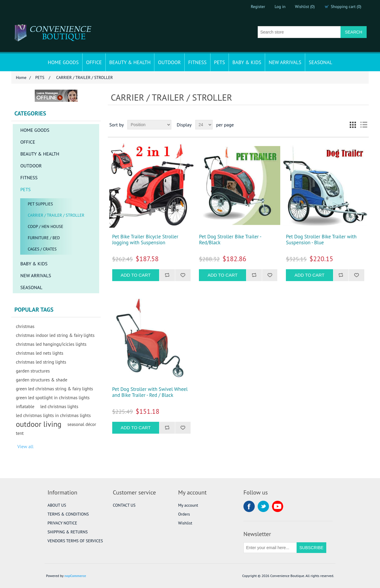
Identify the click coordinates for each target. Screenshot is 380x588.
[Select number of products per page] (204, 125)
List (364, 125)
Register (258, 7)
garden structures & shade (41, 380)
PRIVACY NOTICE (62, 523)
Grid (353, 125)
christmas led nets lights (39, 353)
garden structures (33, 371)
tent (20, 433)
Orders (184, 514)
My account (188, 505)
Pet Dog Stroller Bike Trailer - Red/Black (230, 240)
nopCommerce (75, 576)
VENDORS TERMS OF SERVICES (75, 541)
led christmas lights (59, 406)
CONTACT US (124, 505)
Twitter (263, 506)
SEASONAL (320, 62)
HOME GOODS (63, 62)
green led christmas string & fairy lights (54, 389)
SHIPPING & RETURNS (68, 532)
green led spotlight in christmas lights (53, 397)
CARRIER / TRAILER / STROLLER (56, 215)
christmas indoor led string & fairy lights (55, 335)
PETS (220, 62)
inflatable (25, 406)
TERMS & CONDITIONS (68, 514)
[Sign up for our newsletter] (270, 548)
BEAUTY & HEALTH (130, 62)
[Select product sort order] (149, 125)
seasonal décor (82, 424)
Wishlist (185, 523)
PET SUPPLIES (40, 204)
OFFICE (94, 62)
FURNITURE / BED (44, 238)
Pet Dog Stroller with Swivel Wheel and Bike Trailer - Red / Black (150, 392)
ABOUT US (57, 505)
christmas (25, 326)
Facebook (249, 506)
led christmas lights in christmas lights (53, 415)
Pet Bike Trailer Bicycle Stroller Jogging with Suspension (145, 240)
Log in (280, 7)
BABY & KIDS (247, 62)
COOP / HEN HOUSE (45, 226)
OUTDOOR (169, 62)
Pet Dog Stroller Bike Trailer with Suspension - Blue (321, 240)
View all (25, 446)
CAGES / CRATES (42, 249)
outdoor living (39, 424)
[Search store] (299, 32)
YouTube (278, 506)
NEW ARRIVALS (285, 62)
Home (21, 77)
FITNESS (197, 62)
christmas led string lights (41, 362)
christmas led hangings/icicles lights (51, 344)
